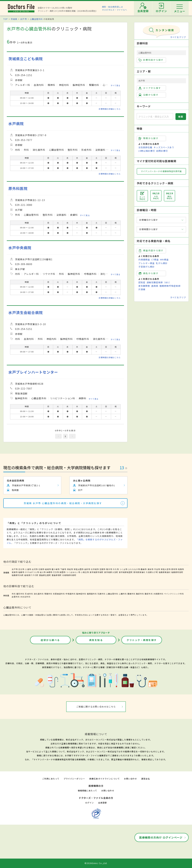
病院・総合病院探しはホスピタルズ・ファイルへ (115, 8)
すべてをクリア (178, 37)
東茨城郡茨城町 (96, 572)
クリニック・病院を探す (142, 640)
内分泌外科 (25, 597)
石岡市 (41, 569)
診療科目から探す (151, 60)
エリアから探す (150, 88)
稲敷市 (21, 572)
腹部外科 (149, 594)
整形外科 (20, 594)
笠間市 (102, 569)
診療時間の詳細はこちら (110, 109)
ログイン (90, 803)
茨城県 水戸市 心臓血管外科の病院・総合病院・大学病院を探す (63, 503)
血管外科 (16, 597)
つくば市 (123, 569)
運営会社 (145, 779)
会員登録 (102, 803)
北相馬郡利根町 (69, 575)
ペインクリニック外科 (174, 594)
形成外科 (29, 594)
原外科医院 (18, 188)
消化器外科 (39, 594)
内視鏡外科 (158, 594)
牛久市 (116, 569)
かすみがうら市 (32, 572)
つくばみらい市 (73, 572)
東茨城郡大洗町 (111, 572)
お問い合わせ (130, 779)
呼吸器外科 (71, 594)
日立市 (21, 569)
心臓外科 (123, 594)
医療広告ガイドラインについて (105, 779)
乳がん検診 (162, 263)
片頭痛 (142, 289)
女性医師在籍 (145, 147)
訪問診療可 (162, 151)
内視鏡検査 (144, 260)
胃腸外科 (48, 594)
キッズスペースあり (164, 147)
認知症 (142, 282)
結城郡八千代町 (31, 575)
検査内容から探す (151, 251)
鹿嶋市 (144, 569)
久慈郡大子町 (152, 572)
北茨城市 (95, 569)
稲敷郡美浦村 (165, 572)
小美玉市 (85, 572)
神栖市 (49, 572)
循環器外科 (92, 594)
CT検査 (155, 260)
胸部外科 (140, 594)
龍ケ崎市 (56, 569)
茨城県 (14, 19)
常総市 (70, 569)
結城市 (48, 569)
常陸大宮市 (166, 569)
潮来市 (150, 569)
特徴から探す (148, 138)
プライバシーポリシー (74, 779)
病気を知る (96, 640)
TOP (6, 19)
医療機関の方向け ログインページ (161, 837)
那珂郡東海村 (139, 572)
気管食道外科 (59, 594)
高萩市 (87, 569)
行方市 (56, 572)
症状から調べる (50, 640)
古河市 (35, 569)
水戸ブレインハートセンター (33, 372)
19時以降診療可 (147, 151)
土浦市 (28, 569)
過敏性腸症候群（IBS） (159, 282)
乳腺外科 (101, 594)
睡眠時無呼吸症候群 (170, 286)
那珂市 (174, 569)
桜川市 (43, 572)
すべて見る (115, 85)
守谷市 (157, 569)
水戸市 (23, 19)
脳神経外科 (81, 594)
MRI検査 (164, 260)
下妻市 (63, 569)
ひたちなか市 (134, 569)
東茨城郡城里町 (126, 572)
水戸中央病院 (20, 248)
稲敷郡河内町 (18, 575)
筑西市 (181, 569)
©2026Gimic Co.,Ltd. (96, 863)
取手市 (109, 569)
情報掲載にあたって (87, 790)
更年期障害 (144, 286)
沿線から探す (148, 95)
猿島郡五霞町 (45, 575)
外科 (14, 594)
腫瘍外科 (131, 594)
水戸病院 (16, 124)
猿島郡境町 (57, 575)
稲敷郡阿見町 (177, 572)
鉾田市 (63, 572)
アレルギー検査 (146, 263)
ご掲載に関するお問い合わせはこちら (96, 707)
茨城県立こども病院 (26, 59)
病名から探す (148, 273)
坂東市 (15, 572)
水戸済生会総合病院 (26, 312)
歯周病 (155, 286)
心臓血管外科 (36, 19)
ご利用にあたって (51, 779)
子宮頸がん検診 (146, 267)
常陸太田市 (79, 569)
